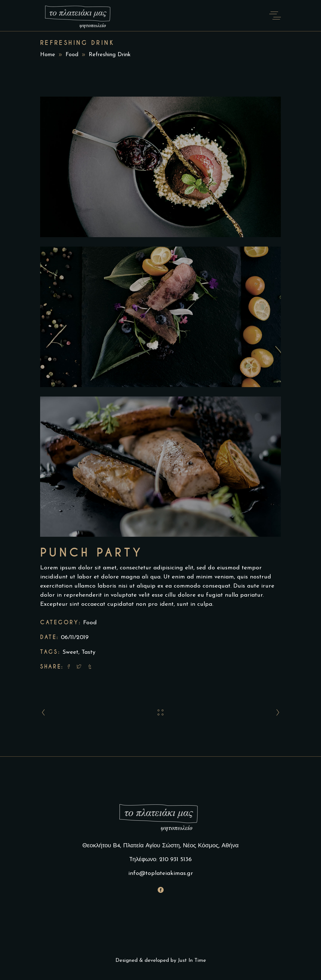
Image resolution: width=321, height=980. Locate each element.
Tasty (88, 652)
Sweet (70, 652)
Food (72, 55)
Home (48, 55)
